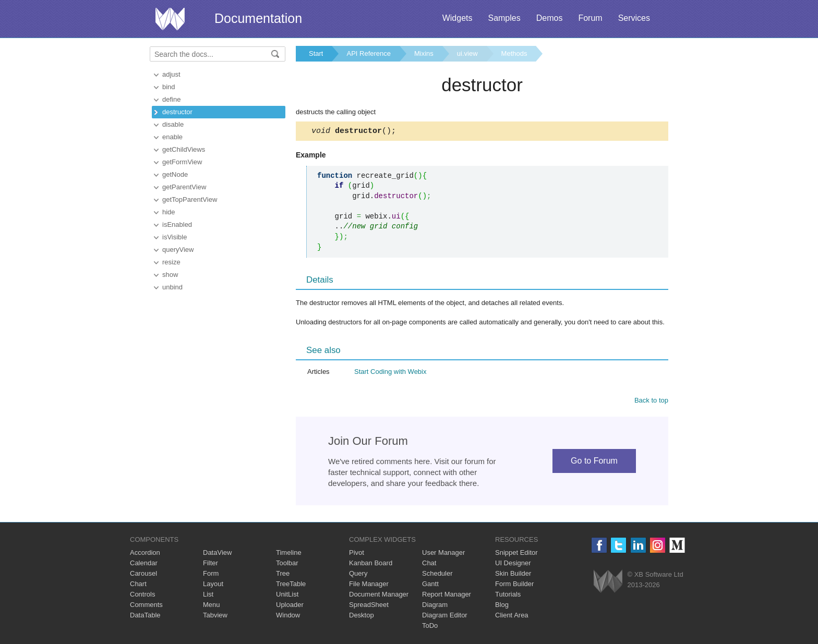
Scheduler (437, 575)
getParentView (184, 187)
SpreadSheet (369, 606)
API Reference (369, 53)
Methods (514, 53)
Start (316, 53)
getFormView (182, 162)
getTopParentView (190, 199)
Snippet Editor (516, 554)
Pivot (357, 554)
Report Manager (447, 596)
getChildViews (184, 149)
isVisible (175, 237)
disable (173, 124)
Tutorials (508, 596)
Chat (429, 564)
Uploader (290, 606)
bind (169, 87)
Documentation (258, 18)
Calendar (144, 564)
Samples (504, 18)
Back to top (651, 402)
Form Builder (514, 585)
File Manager (369, 585)
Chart (138, 585)
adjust (171, 74)
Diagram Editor (445, 617)
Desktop (362, 617)
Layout (213, 585)
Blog (502, 606)
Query (358, 575)
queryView (178, 250)
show (170, 275)
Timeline (289, 554)
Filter (210, 564)
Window (288, 617)
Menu (212, 606)
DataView (217, 554)
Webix (608, 583)
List (208, 596)
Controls (142, 596)
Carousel (143, 575)
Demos (550, 18)
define (171, 99)
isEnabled (177, 224)
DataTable (145, 617)
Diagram (435, 606)
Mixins (424, 53)
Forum (590, 18)
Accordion (145, 554)
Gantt (430, 585)
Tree (283, 575)
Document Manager (379, 596)
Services (634, 18)
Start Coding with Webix (390, 373)
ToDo (430, 627)
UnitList (287, 596)
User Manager (443, 554)
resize (171, 262)
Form (211, 575)
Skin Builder (513, 575)
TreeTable (291, 585)
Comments (146, 606)
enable (172, 137)
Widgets (458, 18)
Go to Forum (594, 462)
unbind (172, 287)
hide (169, 212)
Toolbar (287, 564)
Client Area (512, 617)
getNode (175, 174)
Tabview (215, 617)
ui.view (467, 53)
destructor (177, 112)
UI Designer (513, 564)
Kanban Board (371, 564)
